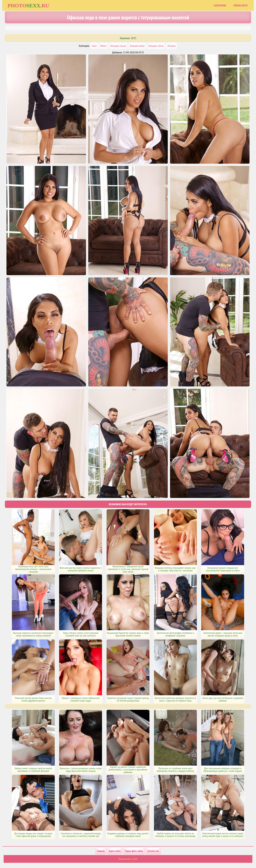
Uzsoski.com (153, 851)
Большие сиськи (118, 46)
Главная (101, 851)
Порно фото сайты (134, 851)
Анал (94, 46)
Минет (103, 46)
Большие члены (156, 46)
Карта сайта (115, 851)
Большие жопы (137, 46)
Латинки (172, 46)
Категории (220, 5)
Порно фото (240, 5)
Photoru (28, 5)
